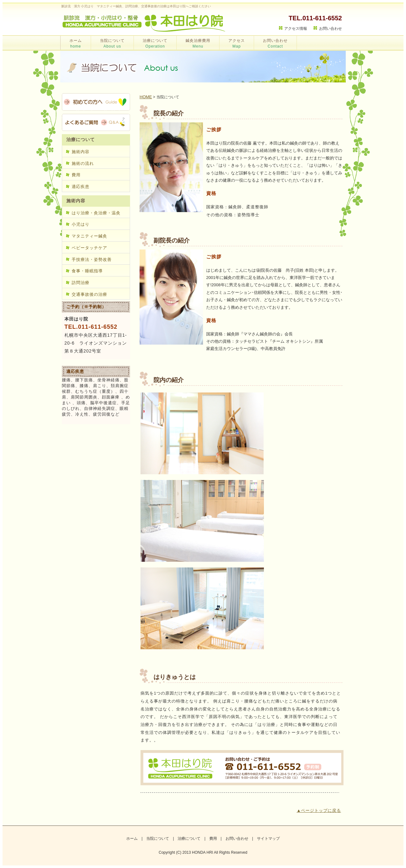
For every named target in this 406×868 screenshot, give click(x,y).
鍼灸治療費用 (198, 43)
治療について (155, 43)
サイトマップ (268, 839)
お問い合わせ (331, 29)
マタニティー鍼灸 (89, 236)
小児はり (81, 224)
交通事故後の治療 (89, 294)
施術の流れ (83, 163)
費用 (76, 175)
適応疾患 (81, 187)
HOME (146, 97)
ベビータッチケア (89, 248)
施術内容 (81, 152)
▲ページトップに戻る (319, 810)
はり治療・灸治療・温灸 (96, 213)
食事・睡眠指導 (87, 271)
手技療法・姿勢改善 (92, 259)
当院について (112, 43)
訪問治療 (81, 283)
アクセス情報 (296, 29)
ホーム (76, 43)
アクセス (237, 43)
